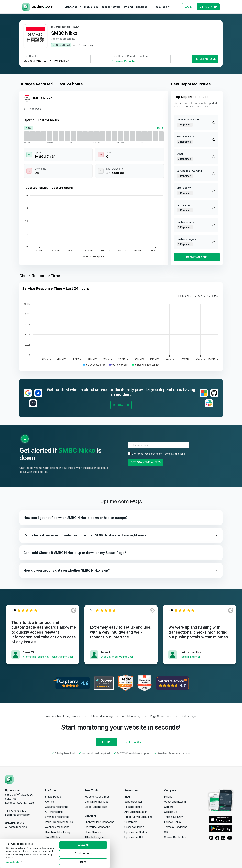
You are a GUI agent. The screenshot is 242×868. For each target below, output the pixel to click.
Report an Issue (205, 59)
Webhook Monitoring (57, 827)
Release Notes (133, 807)
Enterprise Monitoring (97, 827)
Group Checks (53, 852)
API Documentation (136, 812)
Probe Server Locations (138, 817)
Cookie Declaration (175, 837)
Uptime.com (13, 791)
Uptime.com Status (136, 832)
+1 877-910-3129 (16, 811)
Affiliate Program (95, 837)
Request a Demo (133, 742)
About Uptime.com (175, 802)
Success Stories (134, 827)
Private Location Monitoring (61, 842)
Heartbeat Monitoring (57, 832)
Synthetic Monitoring (57, 817)
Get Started (121, 405)
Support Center (133, 802)
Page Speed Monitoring (59, 822)
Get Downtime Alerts (146, 462)
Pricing (168, 797)
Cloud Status (52, 837)
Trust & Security (173, 817)
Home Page (32, 109)
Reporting (51, 857)
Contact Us (171, 812)
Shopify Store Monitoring (99, 822)
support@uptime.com (18, 815)
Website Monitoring (57, 807)
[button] (121, 518)
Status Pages (53, 797)
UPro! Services (94, 832)
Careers (169, 807)
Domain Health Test (96, 802)
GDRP (168, 832)
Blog (127, 797)
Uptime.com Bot (134, 837)
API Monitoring (54, 812)
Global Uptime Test (96, 807)
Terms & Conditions (174, 454)
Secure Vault (52, 847)
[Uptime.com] (9, 779)
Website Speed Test (97, 797)
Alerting (49, 802)
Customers (131, 822)
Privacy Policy (173, 822)
